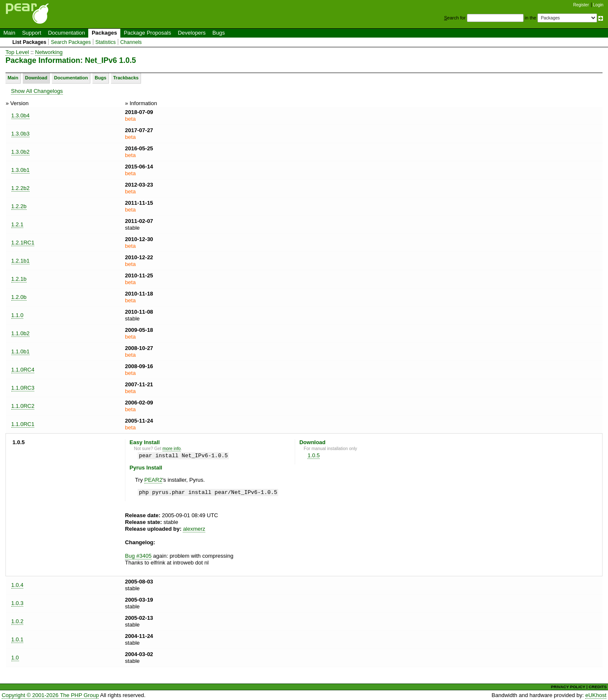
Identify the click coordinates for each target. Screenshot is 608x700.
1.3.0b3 (20, 134)
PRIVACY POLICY (568, 687)
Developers (192, 33)
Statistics (106, 42)
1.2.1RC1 (23, 243)
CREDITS (598, 687)
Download (36, 78)
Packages (104, 33)
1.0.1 (18, 639)
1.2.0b (19, 297)
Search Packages (71, 42)
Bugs (219, 33)
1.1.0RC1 (23, 424)
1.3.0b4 (20, 115)
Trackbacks (126, 78)
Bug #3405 (138, 556)
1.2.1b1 (20, 261)
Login (598, 5)
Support (32, 33)
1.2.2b (19, 206)
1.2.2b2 (20, 188)
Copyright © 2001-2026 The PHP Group (50, 695)
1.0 (15, 658)
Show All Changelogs (37, 91)
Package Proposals (147, 33)
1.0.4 (18, 585)
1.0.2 (18, 621)
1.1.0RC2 (23, 406)
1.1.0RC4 (23, 370)
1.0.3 (18, 603)
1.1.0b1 (20, 351)
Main (9, 33)
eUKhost (596, 695)
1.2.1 (18, 224)
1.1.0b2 (20, 333)
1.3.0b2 (20, 152)
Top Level (17, 52)
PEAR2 (153, 480)
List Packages (29, 42)
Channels (131, 42)
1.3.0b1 (20, 170)
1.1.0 (18, 315)
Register (581, 5)
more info (172, 449)
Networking (49, 52)
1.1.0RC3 (23, 388)
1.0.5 (313, 455)
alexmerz (194, 529)
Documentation (66, 33)
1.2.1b (19, 279)
